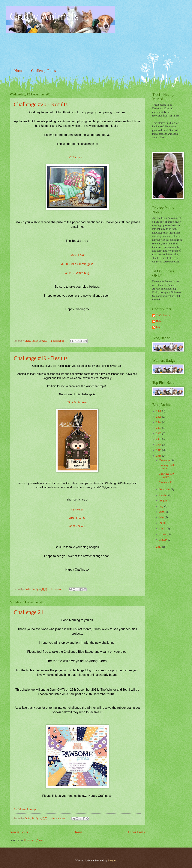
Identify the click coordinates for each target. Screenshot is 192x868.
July (162, 506)
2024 (159, 422)
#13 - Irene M (77, 518)
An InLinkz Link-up (25, 809)
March (163, 529)
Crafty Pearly (163, 316)
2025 (159, 417)
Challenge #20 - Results (41, 104)
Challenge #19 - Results (41, 358)
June (162, 512)
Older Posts (136, 832)
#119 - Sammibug (77, 273)
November (165, 490)
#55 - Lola (77, 255)
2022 (159, 434)
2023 (159, 428)
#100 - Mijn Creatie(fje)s (77, 264)
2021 (159, 439)
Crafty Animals (44, 16)
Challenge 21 (29, 612)
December (165, 460)
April (162, 523)
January (164, 540)
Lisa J (159, 327)
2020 (159, 445)
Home (19, 71)
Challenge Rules (43, 71)
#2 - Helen (77, 510)
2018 (159, 456)
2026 (159, 411)
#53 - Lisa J (77, 157)
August (163, 501)
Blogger (112, 861)
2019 (159, 450)
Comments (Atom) (34, 840)
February (164, 534)
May (162, 517)
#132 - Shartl (77, 526)
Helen (159, 321)
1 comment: (57, 589)
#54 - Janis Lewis (77, 402)
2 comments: (58, 341)
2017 (159, 547)
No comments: (58, 818)
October (164, 495)
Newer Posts (19, 832)
